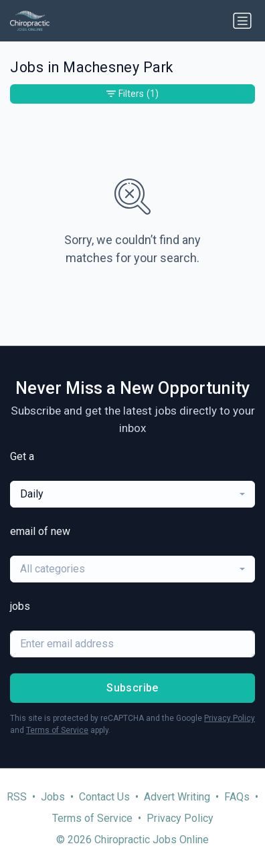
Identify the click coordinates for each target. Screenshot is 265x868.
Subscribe (132, 688)
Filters (132, 94)
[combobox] (132, 494)
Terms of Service (57, 730)
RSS (17, 797)
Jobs (53, 797)
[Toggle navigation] (242, 21)
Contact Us (104, 797)
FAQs (237, 797)
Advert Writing (177, 797)
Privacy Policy (230, 718)
